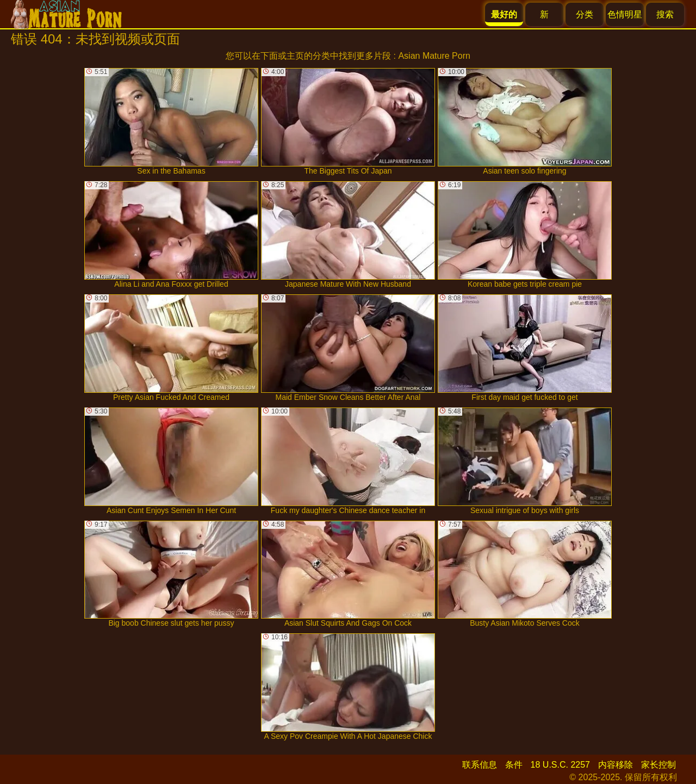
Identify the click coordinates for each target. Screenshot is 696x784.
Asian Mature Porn (434, 56)
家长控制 (658, 765)
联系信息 (480, 765)
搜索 (665, 14)
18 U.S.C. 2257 (560, 765)
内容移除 (616, 765)
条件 (514, 765)
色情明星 (625, 14)
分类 (585, 14)
